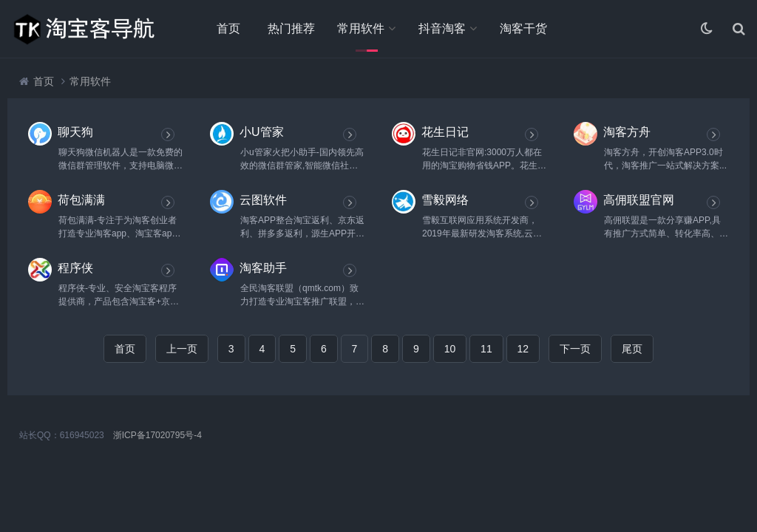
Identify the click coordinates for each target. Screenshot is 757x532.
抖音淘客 (442, 28)
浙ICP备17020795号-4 (157, 435)
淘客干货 (523, 28)
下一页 (575, 349)
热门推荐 (291, 28)
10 (450, 349)
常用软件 (361, 28)
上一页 (182, 349)
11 (486, 349)
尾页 (632, 349)
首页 (228, 28)
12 (523, 349)
